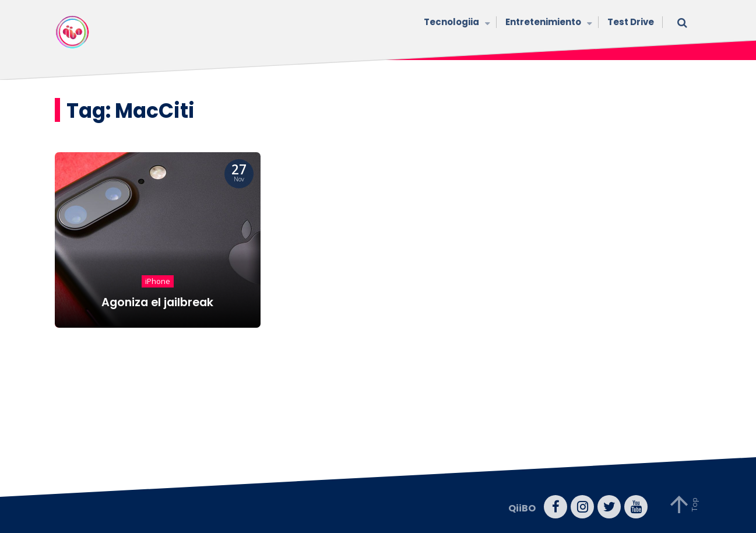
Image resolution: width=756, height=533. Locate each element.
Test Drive (631, 22)
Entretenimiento (548, 23)
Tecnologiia (456, 23)
